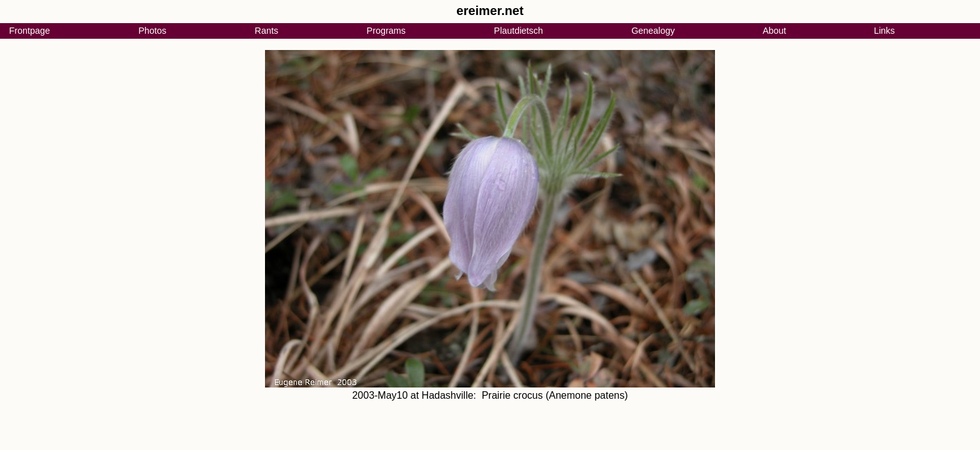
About (774, 31)
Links (884, 31)
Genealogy (653, 31)
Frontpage (29, 31)
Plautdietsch (518, 31)
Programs (386, 31)
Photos (152, 31)
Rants (267, 31)
